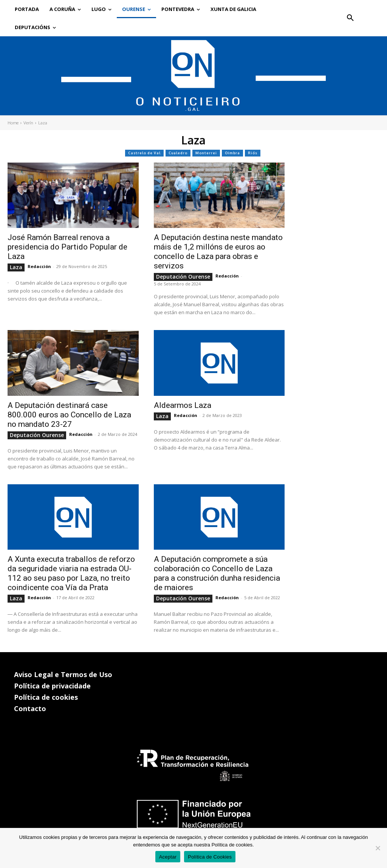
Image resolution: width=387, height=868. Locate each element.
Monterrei (206, 153)
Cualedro (178, 153)
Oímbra (232, 153)
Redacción (39, 266)
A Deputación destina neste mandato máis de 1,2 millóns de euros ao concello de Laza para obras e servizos (218, 252)
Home (13, 123)
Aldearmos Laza (183, 405)
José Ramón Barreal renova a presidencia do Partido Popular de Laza (67, 247)
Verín (28, 123)
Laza (16, 267)
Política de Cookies (210, 857)
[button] (350, 18)
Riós (253, 153)
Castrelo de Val (144, 153)
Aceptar (168, 857)
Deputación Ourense (183, 277)
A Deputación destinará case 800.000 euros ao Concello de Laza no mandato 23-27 (69, 415)
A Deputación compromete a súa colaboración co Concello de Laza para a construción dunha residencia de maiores (217, 573)
